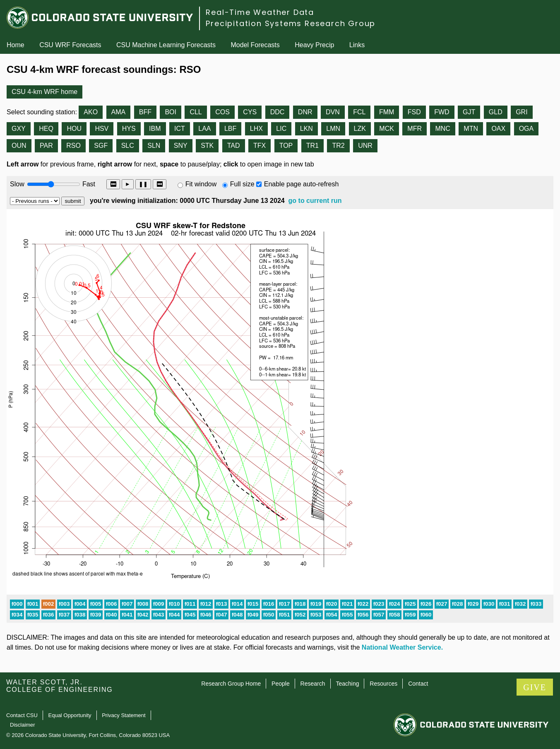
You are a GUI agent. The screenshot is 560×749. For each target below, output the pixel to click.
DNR (305, 112)
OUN (19, 146)
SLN (154, 146)
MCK (387, 129)
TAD (234, 146)
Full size (242, 184)
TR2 (338, 146)
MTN (471, 129)
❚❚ (143, 184)
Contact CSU (22, 715)
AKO (91, 112)
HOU (74, 129)
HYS (129, 129)
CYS (250, 112)
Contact (418, 684)
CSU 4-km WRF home (44, 92)
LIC (281, 129)
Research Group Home (231, 684)
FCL (359, 112)
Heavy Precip (314, 45)
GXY (19, 129)
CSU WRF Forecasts (70, 45)
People (281, 684)
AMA (119, 112)
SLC (128, 146)
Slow (17, 184)
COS (222, 112)
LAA (204, 129)
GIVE (535, 687)
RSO (73, 146)
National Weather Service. (402, 647)
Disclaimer (23, 725)
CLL (196, 112)
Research (313, 684)
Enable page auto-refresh (302, 184)
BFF (145, 112)
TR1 (312, 146)
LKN (306, 129)
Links (357, 45)
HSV (102, 129)
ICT (180, 129)
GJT (469, 112)
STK (207, 146)
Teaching (347, 684)
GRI (522, 112)
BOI (171, 112)
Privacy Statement (124, 715)
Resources (383, 684)
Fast (88, 184)
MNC (442, 129)
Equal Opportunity (70, 715)
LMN (333, 129)
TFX (260, 146)
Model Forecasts (255, 45)
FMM (387, 112)
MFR (415, 129)
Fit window (201, 184)
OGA (526, 129)
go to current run (315, 201)
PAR (46, 146)
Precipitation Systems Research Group (291, 23)
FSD (414, 112)
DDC (278, 112)
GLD (496, 112)
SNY (181, 146)
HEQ (46, 129)
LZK (360, 129)
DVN (333, 112)
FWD (442, 112)
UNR (365, 146)
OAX (498, 129)
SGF (101, 146)
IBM (155, 129)
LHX (256, 129)
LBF (230, 129)
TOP (286, 146)
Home (16, 45)
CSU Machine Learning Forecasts (166, 45)
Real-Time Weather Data (260, 12)
